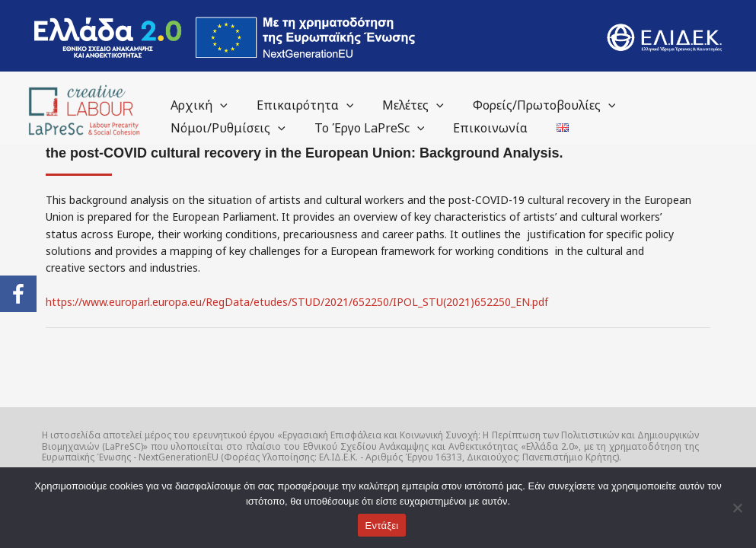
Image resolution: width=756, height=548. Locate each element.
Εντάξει (382, 526)
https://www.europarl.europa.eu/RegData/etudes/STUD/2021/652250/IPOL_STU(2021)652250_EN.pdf (296, 302)
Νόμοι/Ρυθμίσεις (226, 128)
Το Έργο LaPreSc (363, 128)
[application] (218, 105)
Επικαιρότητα (298, 105)
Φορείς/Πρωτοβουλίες (528, 105)
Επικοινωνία (479, 128)
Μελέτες (402, 105)
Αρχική (197, 105)
